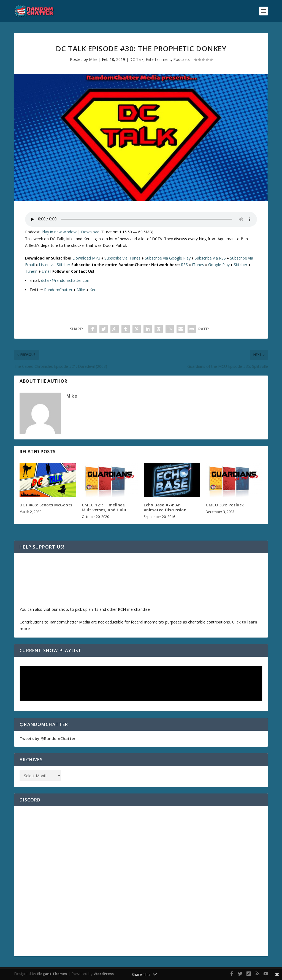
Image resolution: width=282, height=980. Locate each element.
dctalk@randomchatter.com (66, 280)
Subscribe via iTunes (122, 258)
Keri (93, 290)
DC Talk (136, 59)
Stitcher (241, 265)
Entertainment (158, 59)
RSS (184, 265)
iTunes (198, 265)
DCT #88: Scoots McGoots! (47, 505)
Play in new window (59, 232)
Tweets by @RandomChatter (48, 739)
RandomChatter (58, 290)
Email (46, 271)
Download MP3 (86, 258)
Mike (93, 59)
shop (63, 609)
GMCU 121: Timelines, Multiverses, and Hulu (104, 507)
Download (90, 232)
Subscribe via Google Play (168, 258)
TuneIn (31, 271)
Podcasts (181, 59)
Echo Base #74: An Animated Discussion (165, 507)
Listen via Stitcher (55, 265)
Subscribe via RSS (210, 258)
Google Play (219, 265)
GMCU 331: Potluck (225, 505)
